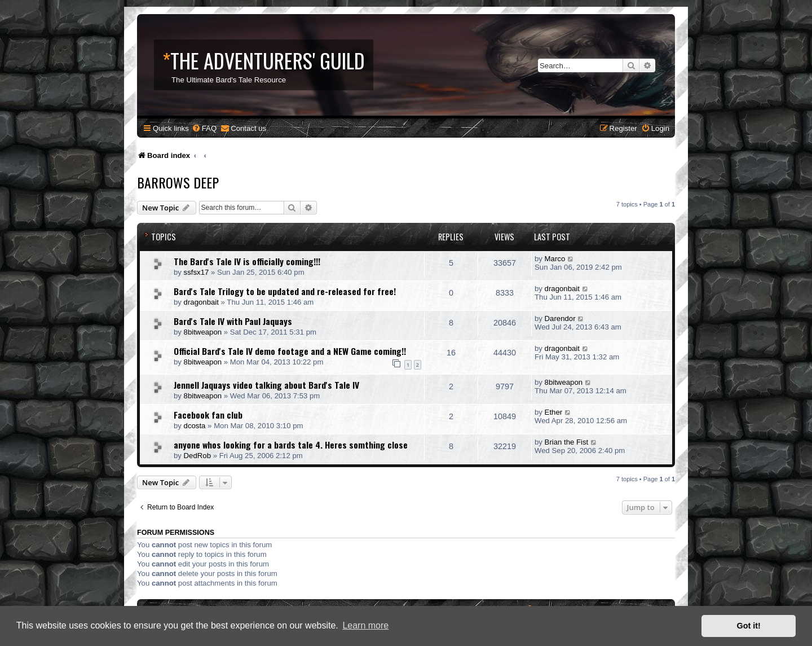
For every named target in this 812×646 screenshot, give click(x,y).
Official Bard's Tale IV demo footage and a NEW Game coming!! (290, 351)
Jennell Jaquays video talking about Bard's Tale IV (266, 385)
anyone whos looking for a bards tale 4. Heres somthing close (291, 445)
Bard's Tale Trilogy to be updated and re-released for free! (285, 291)
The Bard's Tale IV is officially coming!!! (247, 261)
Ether (554, 412)
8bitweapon (203, 332)
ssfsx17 (197, 272)
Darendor (560, 318)
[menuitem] (204, 128)
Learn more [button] (365, 625)
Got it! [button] (749, 626)
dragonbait (201, 302)
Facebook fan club (208, 415)
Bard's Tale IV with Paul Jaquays (233, 321)
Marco (555, 259)
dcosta (195, 426)
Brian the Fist (567, 442)
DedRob (197, 456)
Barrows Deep (178, 182)
